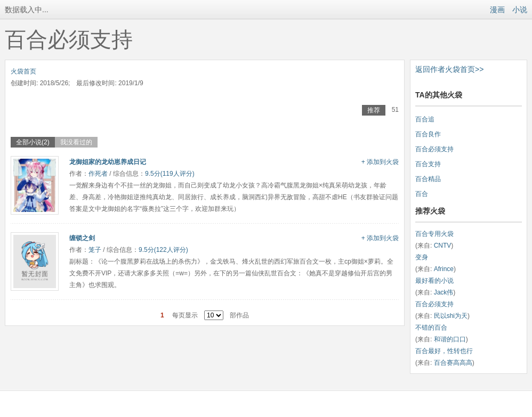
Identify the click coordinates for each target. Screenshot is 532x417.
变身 (422, 257)
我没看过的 (76, 142)
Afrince (444, 269)
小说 (520, 10)
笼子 (95, 250)
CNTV (443, 246)
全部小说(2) (33, 142)
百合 (422, 194)
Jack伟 (444, 292)
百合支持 (428, 164)
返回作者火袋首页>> (449, 69)
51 (395, 110)
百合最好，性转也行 (444, 351)
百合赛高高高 (453, 363)
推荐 (374, 110)
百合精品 (428, 179)
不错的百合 (431, 328)
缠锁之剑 (82, 238)
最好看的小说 (434, 281)
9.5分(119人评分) (170, 174)
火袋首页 (23, 71)
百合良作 (428, 134)
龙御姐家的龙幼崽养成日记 (108, 162)
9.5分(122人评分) (163, 250)
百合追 (425, 119)
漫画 (497, 10)
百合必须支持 (434, 149)
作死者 (98, 174)
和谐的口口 (450, 339)
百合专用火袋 (434, 234)
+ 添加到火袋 (380, 162)
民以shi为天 (451, 316)
